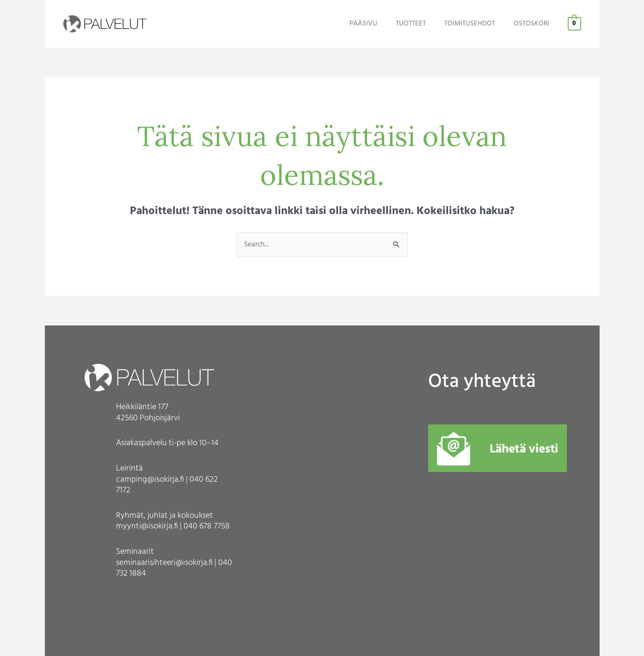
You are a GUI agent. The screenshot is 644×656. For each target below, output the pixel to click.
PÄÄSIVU (380, 24)
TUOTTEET (422, 24)
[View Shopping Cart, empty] (574, 24)
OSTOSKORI (534, 24)
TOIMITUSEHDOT (477, 24)
